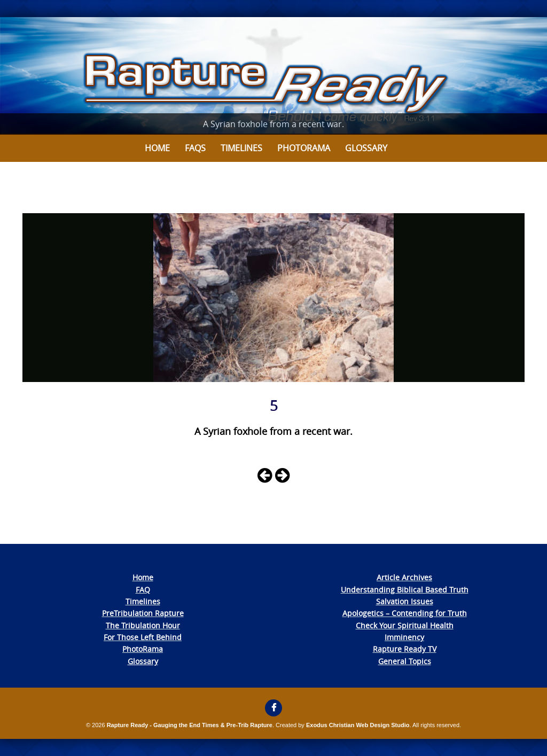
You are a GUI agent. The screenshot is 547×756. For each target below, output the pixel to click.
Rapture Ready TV (405, 649)
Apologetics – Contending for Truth (405, 613)
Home (157, 148)
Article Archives (404, 577)
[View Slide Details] (273, 76)
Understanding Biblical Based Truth (405, 590)
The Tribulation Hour (143, 625)
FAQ (143, 590)
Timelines (241, 148)
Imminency (404, 637)
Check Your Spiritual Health (405, 625)
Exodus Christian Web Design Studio (358, 725)
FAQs (195, 148)
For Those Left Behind (143, 637)
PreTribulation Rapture (143, 613)
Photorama (304, 148)
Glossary (366, 148)
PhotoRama (143, 649)
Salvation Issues (405, 601)
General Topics (405, 661)
